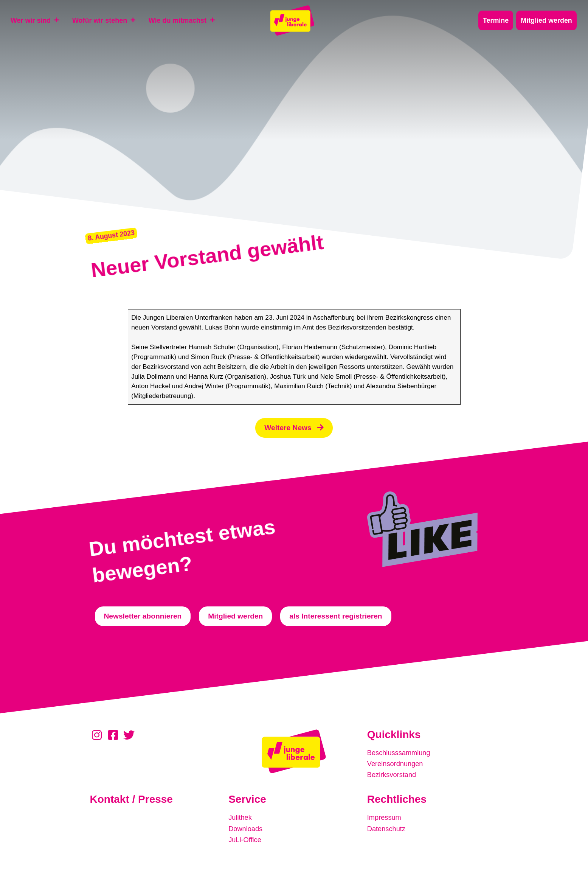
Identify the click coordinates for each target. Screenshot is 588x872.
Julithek (241, 817)
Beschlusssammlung (400, 754)
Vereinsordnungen (397, 764)
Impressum (385, 817)
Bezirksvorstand (393, 775)
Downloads (246, 828)
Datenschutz (387, 828)
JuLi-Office (246, 839)
